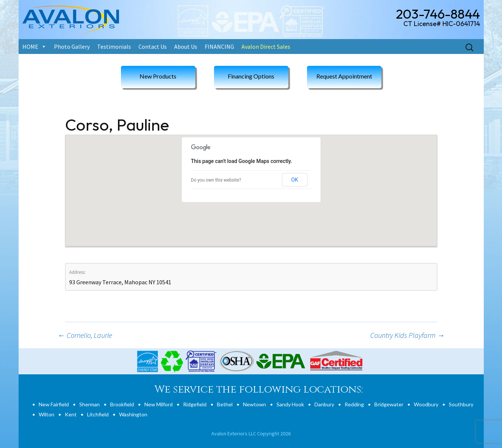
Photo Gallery (72, 47)
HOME (30, 47)
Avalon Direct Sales (266, 47)
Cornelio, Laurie (85, 335)
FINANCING (219, 47)
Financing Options (251, 76)
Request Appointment (344, 76)
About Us (186, 47)
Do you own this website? (216, 180)
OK (295, 180)
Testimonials (114, 47)
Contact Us (153, 47)
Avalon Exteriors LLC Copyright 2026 (251, 433)
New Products (158, 76)
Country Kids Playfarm (407, 335)
